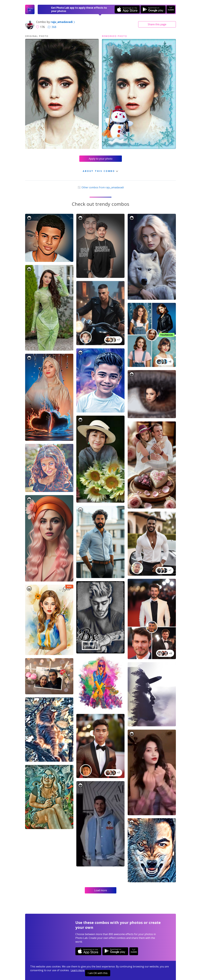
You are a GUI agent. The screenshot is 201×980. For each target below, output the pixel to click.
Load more (101, 890)
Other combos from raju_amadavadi (100, 187)
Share (157, 24)
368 (52, 27)
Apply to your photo (101, 159)
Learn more (78, 970)
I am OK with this (98, 973)
